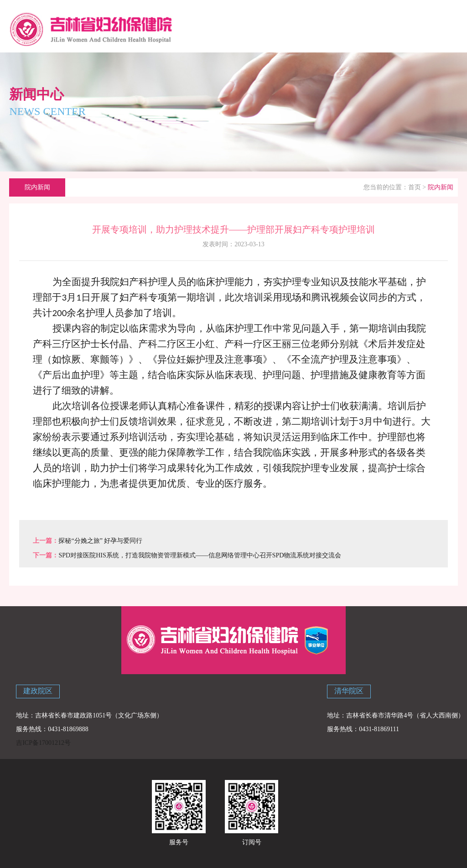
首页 (415, 187)
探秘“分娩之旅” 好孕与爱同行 (100, 541)
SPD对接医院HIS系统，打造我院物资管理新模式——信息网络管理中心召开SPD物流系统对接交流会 (200, 555)
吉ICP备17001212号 (43, 743)
